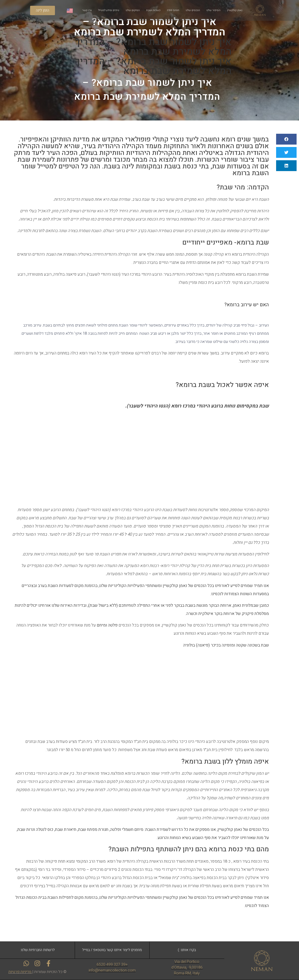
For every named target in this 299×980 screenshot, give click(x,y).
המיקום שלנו (133, 10)
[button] (286, 139)
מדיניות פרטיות (20, 972)
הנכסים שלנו (193, 10)
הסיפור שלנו (213, 10)
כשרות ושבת (153, 10)
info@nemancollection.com (112, 970)
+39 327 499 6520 (112, 964)
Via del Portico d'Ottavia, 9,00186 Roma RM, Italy (187, 967)
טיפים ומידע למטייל (109, 10)
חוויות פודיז (173, 10)
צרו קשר (87, 10)
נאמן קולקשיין (235, 10)
